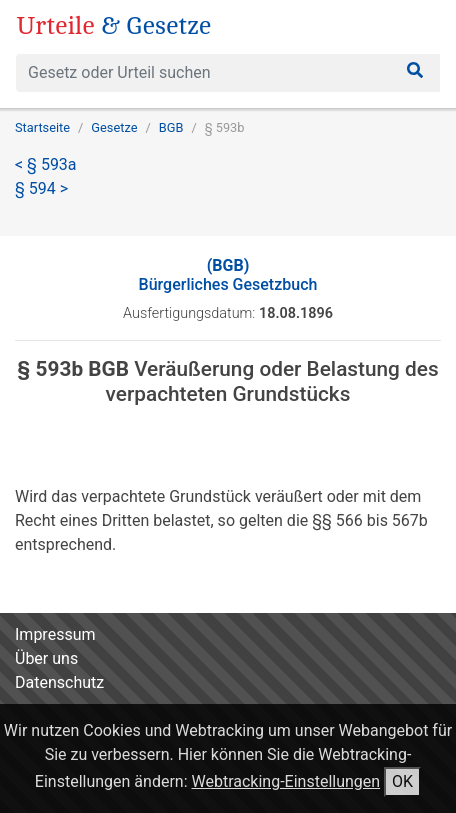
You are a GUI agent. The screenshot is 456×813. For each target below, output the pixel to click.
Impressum (55, 634)
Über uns (46, 658)
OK (402, 781)
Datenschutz (59, 682)
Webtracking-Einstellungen (286, 781)
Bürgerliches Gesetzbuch (228, 275)
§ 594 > (41, 188)
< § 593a (46, 164)
